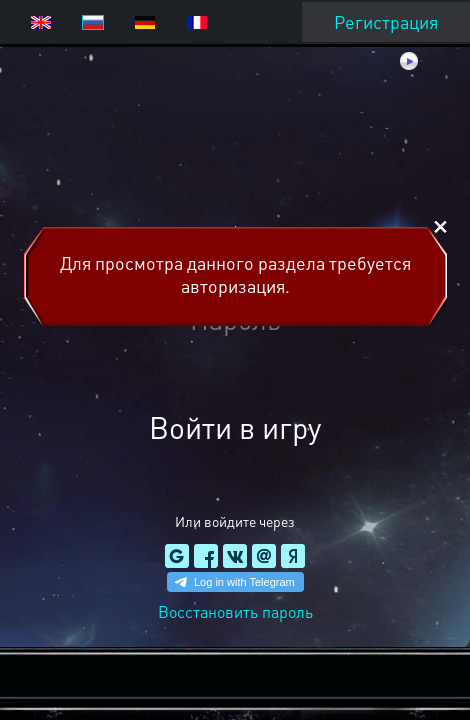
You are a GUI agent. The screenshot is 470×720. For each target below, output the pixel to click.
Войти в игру (235, 427)
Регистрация (386, 21)
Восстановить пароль (235, 611)
